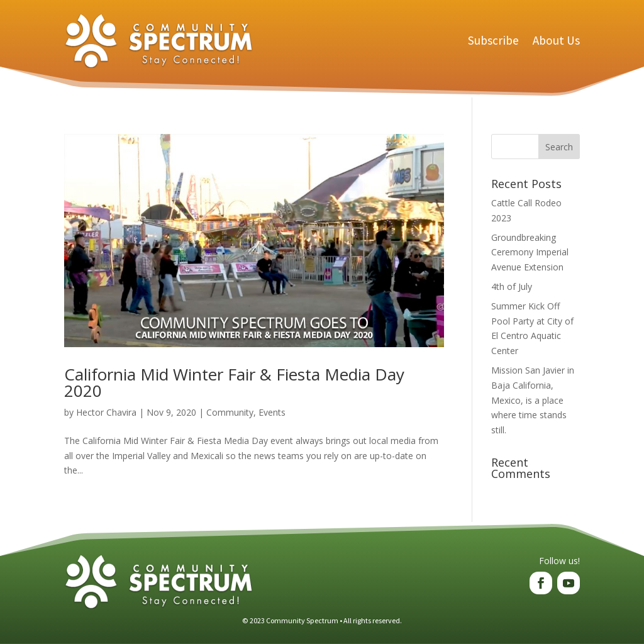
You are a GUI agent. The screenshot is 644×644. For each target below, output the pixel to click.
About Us (556, 40)
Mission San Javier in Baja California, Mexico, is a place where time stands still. (533, 400)
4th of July (512, 286)
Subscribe (493, 40)
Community (230, 412)
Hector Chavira (106, 412)
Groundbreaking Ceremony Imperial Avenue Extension (530, 253)
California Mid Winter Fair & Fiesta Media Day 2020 (234, 382)
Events (272, 412)
